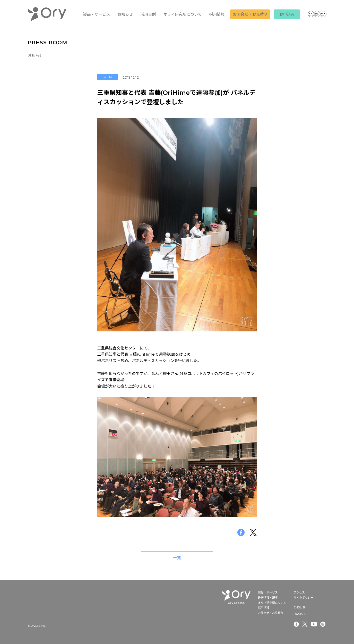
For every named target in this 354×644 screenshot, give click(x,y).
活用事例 (148, 14)
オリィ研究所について (183, 14)
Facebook (296, 624)
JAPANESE (311, 14)
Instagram (323, 624)
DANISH (323, 14)
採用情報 (217, 14)
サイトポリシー (304, 598)
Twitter (305, 624)
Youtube (314, 624)
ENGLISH (317, 14)
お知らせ (125, 14)
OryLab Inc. (47, 14)
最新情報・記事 (268, 598)
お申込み (287, 14)
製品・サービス (96, 14)
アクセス (299, 592)
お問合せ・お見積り (250, 14)
